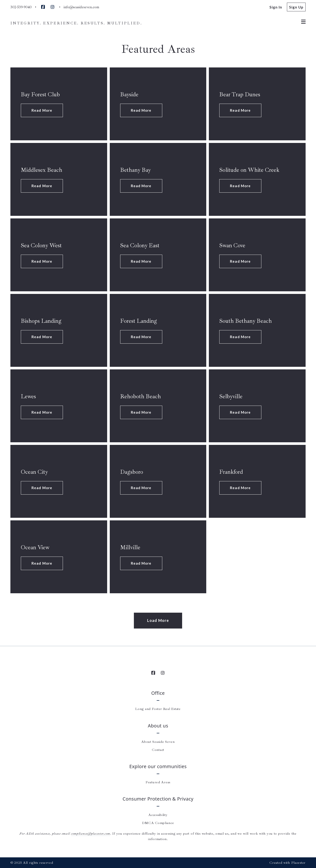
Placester (298, 863)
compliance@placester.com (91, 833)
